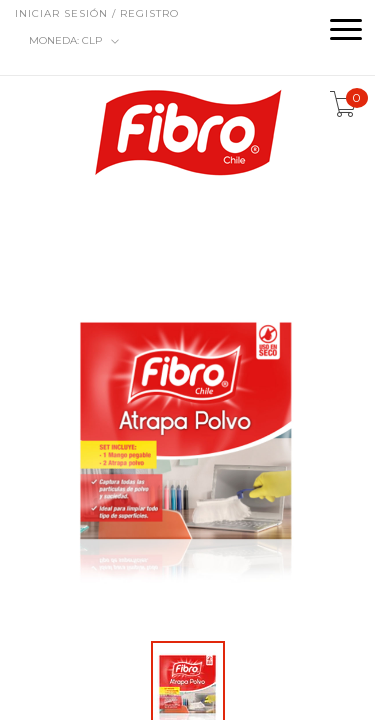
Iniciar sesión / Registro (97, 13)
